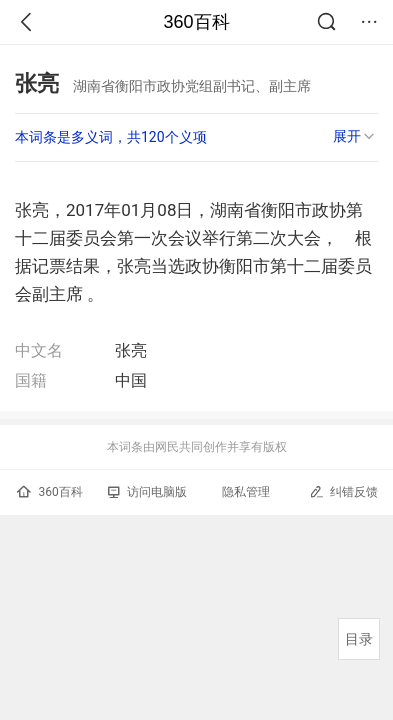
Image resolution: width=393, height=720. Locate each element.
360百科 (196, 22)
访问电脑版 (147, 492)
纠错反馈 (343, 491)
